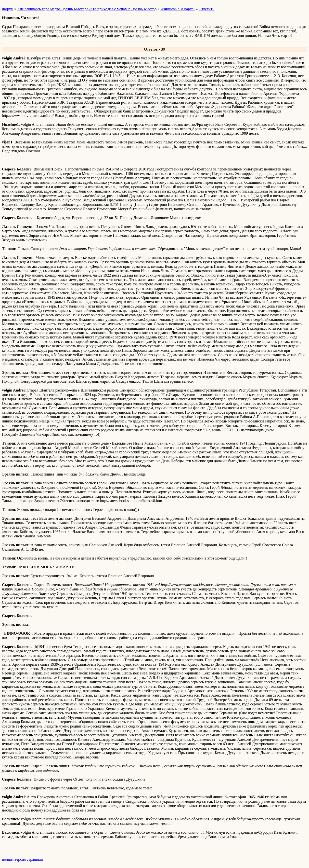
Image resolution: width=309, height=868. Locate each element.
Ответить (206, 9)
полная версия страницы (22, 859)
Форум (8, 9)
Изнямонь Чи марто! (178, 9)
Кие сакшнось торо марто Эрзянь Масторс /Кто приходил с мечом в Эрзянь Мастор (87, 9)
